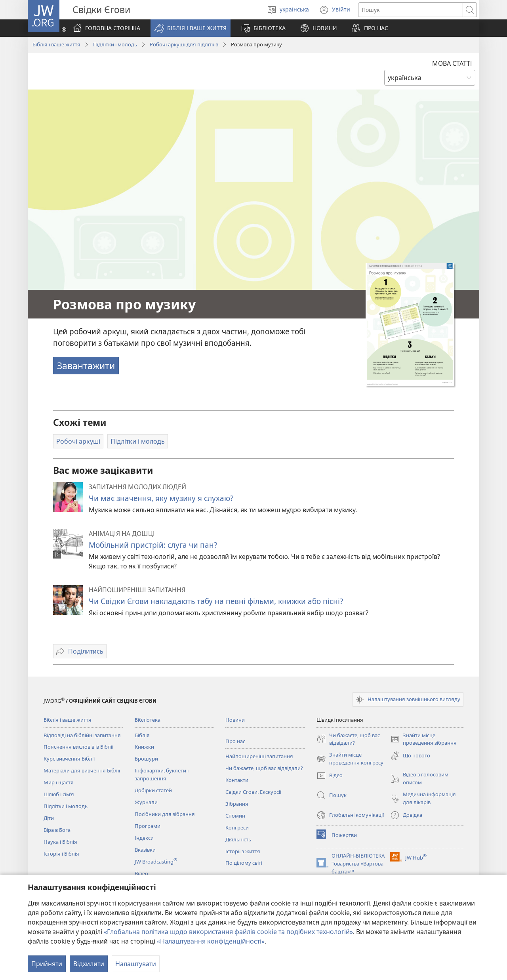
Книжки (144, 747)
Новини (235, 720)
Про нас (235, 741)
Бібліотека (148, 720)
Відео (141, 873)
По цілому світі (244, 863)
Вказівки (145, 850)
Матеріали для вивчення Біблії (82, 770)
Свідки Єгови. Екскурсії (253, 792)
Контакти (237, 780)
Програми (148, 826)
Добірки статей (153, 790)
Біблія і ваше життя (56, 44)
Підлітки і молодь (115, 44)
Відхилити (89, 964)
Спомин (235, 816)
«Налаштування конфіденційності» (211, 941)
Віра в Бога (57, 830)
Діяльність (238, 839)
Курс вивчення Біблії (69, 759)
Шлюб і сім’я (59, 794)
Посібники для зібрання (165, 814)
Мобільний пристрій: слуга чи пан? (153, 545)
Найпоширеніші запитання (259, 756)
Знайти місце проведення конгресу (350, 759)
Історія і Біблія (61, 854)
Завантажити (86, 366)
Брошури (146, 759)
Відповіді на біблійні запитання (82, 735)
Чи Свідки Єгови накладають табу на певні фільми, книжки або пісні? (216, 601)
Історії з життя (243, 851)
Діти (49, 818)
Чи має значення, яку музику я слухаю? (161, 498)
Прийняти (47, 964)
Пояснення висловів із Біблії (78, 747)
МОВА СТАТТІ (452, 63)
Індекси (144, 838)
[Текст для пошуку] (411, 10)
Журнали (146, 802)
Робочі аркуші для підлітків (184, 44)
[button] (191, 28)
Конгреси (237, 827)
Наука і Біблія (60, 842)
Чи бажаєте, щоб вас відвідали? (264, 768)
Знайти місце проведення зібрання (423, 740)
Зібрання (237, 804)
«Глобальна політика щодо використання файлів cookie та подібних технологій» (228, 932)
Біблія (142, 735)
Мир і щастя (59, 782)
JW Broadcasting (156, 862)
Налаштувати (136, 964)
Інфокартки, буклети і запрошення (162, 774)
